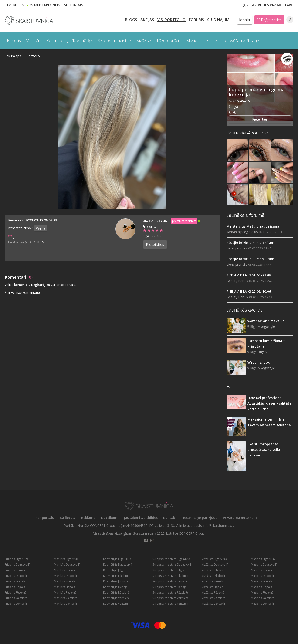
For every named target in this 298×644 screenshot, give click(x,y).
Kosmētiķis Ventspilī (116, 604)
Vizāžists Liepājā (213, 587)
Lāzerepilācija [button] (169, 40)
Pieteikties (155, 245)
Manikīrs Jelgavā (64, 570)
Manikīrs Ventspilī (65, 604)
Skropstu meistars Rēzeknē (170, 592)
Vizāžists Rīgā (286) (214, 559)
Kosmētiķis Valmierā (116, 598)
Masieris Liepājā (262, 587)
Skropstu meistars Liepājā (169, 587)
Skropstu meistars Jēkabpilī (170, 576)
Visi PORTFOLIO (172, 20)
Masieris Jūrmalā (262, 581)
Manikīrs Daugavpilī (67, 565)
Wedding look (259, 362)
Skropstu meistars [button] (115, 40)
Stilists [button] (212, 40)
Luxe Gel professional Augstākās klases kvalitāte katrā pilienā (269, 403)
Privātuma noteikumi (240, 518)
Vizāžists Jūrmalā (213, 581)
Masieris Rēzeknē (262, 592)
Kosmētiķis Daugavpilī (118, 565)
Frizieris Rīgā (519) (17, 559)
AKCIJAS (148, 20)
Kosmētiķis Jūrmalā (116, 581)
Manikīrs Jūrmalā (65, 581)
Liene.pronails (237, 248)
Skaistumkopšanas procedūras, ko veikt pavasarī (264, 450)
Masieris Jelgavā (261, 570)
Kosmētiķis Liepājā (115, 587)
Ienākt (245, 20)
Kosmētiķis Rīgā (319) (117, 559)
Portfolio (33, 56)
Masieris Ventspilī (262, 604)
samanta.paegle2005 (242, 232)
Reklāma (88, 518)
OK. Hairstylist (156, 221)
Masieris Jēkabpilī (262, 576)
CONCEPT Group (192, 533)
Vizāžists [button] (145, 40)
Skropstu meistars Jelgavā (169, 570)
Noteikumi (110, 518)
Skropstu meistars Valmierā (171, 598)
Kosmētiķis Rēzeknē (116, 592)
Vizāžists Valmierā (214, 598)
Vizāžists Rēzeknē (213, 592)
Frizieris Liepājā (15, 587)
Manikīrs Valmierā (66, 598)
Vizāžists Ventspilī (213, 604)
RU (15, 5)
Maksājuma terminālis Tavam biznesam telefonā (269, 422)
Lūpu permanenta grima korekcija (257, 92)
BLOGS (132, 20)
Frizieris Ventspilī (16, 604)
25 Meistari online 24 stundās (56, 5)
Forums (197, 20)
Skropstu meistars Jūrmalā (170, 581)
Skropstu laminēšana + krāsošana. (266, 344)
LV (9, 5)
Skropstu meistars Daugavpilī (172, 565)
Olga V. (263, 352)
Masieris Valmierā (263, 598)
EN (22, 5)
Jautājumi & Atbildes (141, 518)
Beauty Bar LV (237, 281)
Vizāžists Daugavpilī (215, 565)
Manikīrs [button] (34, 40)
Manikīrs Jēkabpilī (65, 576)
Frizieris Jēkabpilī (16, 576)
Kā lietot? (68, 518)
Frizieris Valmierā (16, 598)
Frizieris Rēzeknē (16, 592)
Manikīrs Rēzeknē (65, 592)
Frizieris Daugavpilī (17, 565)
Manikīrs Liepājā (65, 587)
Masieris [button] (194, 40)
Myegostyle (266, 327)
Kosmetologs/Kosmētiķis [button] (70, 40)
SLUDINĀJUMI (219, 20)
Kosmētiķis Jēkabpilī (116, 576)
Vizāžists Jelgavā (212, 570)
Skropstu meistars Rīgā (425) (171, 559)
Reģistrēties (269, 20)
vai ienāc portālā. (63, 285)
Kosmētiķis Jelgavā (115, 570)
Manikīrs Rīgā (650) (66, 559)
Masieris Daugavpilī (264, 565)
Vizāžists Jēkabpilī (213, 576)
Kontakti (170, 518)
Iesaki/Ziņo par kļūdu (200, 518)
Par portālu (45, 518)
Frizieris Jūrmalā (15, 581)
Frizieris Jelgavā (15, 570)
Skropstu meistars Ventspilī (170, 604)
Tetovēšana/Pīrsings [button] (242, 40)
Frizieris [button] (14, 40)
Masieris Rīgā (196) (263, 559)
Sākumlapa (13, 56)
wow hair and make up (266, 321)
